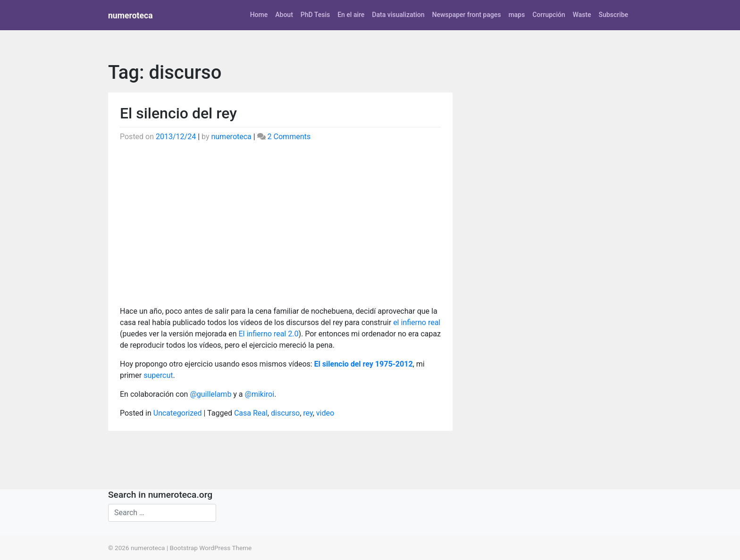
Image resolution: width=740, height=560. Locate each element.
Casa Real (251, 413)
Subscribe (613, 15)
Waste (582, 15)
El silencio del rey (178, 113)
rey (308, 413)
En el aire (351, 15)
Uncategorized (178, 413)
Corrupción (549, 15)
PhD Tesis (315, 15)
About (284, 15)
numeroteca (130, 16)
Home (259, 15)
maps (517, 15)
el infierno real (417, 322)
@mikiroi (260, 394)
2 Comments (289, 137)
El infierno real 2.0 (268, 334)
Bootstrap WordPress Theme (211, 548)
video (325, 413)
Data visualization (398, 15)
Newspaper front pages (466, 15)
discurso (285, 413)
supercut (158, 375)
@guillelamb (210, 394)
